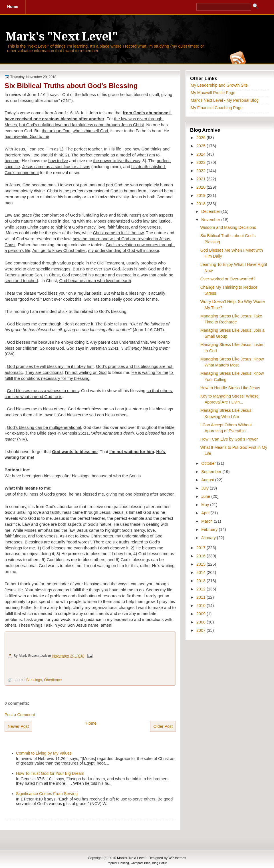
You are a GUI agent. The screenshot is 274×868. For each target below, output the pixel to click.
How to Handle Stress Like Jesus (230, 388)
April (206, 513)
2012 (202, 589)
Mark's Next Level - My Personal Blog (225, 100)
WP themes (177, 858)
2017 (202, 548)
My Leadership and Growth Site (219, 85)
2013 (202, 581)
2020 (202, 187)
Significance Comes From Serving (47, 794)
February (210, 529)
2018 (202, 204)
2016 (202, 556)
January (209, 538)
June (206, 496)
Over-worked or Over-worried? (228, 279)
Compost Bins (140, 863)
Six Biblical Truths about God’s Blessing (71, 86)
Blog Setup (160, 863)
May (206, 505)
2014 (202, 572)
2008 (202, 622)
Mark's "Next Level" (62, 37)
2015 (202, 564)
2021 (202, 179)
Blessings (34, 680)
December (211, 211)
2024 (202, 154)
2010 (202, 606)
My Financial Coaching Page (217, 108)
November (211, 220)
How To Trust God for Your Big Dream (50, 773)
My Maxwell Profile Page (213, 93)
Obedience (53, 680)
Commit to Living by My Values (44, 753)
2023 (202, 162)
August (208, 480)
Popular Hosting (118, 863)
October (209, 463)
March (207, 521)
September (212, 472)
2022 (202, 171)
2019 (202, 195)
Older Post (163, 726)
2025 (202, 146)
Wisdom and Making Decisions (228, 227)
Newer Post (18, 726)
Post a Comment (20, 715)
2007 (202, 630)
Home (91, 723)
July (205, 488)
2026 (202, 138)
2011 (202, 597)
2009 (202, 614)
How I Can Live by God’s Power (229, 439)
